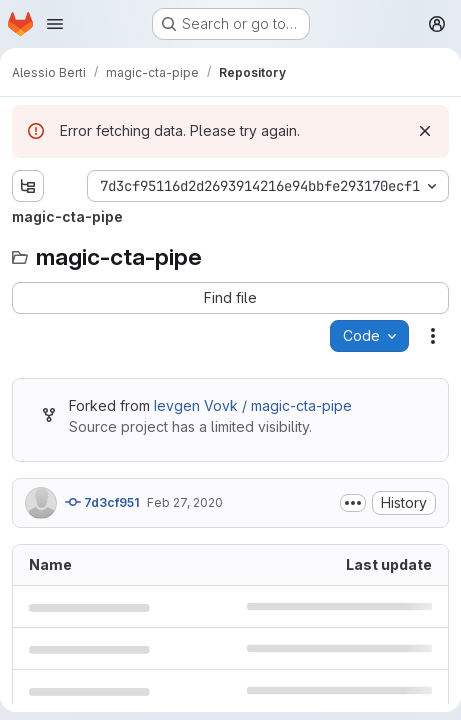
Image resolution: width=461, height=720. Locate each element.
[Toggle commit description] (353, 503)
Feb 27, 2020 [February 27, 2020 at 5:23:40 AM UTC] (185, 502)
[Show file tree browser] (28, 186)
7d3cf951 (102, 502)
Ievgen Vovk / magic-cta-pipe (253, 405)
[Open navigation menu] (55, 24)
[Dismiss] (425, 131)
